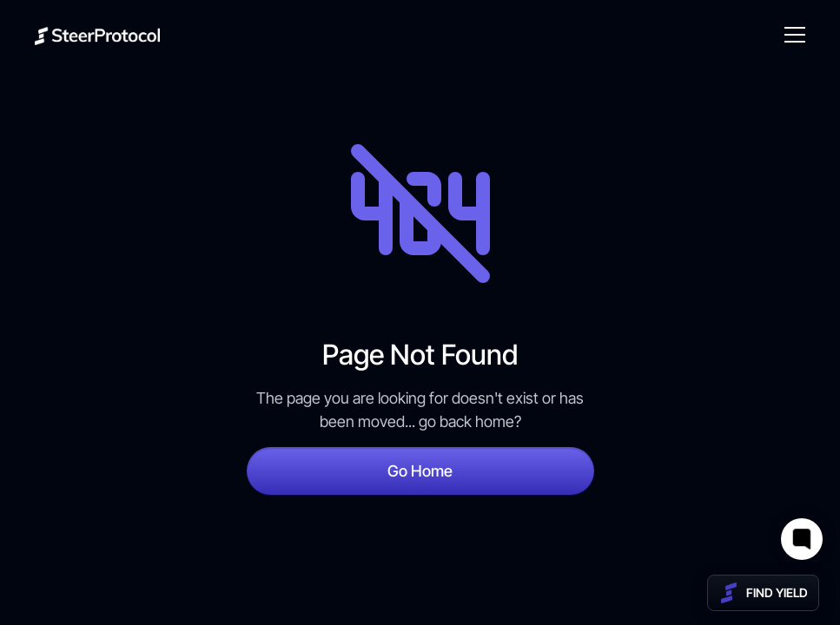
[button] (791, 35)
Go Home (420, 471)
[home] (97, 35)
